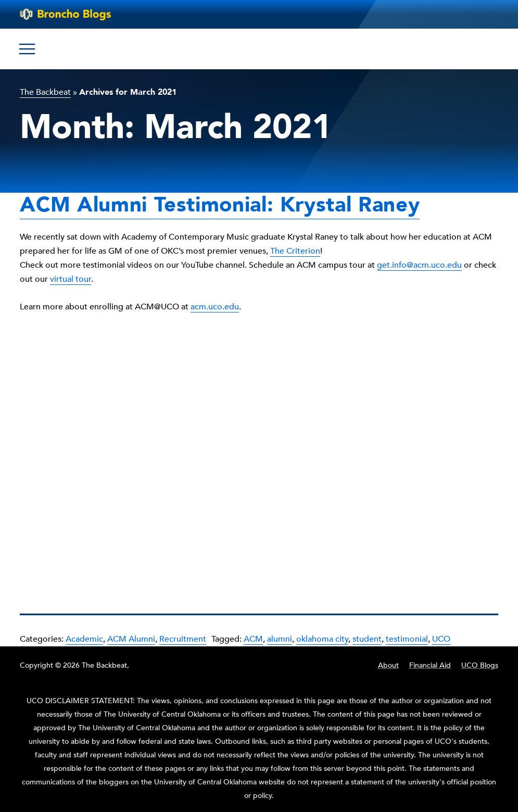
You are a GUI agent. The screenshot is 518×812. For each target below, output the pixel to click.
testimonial (407, 639)
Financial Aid (430, 665)
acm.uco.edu (215, 307)
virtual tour (71, 279)
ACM (253, 639)
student (367, 639)
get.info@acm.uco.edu (419, 265)
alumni (280, 639)
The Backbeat (45, 92)
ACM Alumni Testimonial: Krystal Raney (220, 205)
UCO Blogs (480, 665)
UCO (441, 639)
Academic (84, 639)
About (388, 665)
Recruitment (183, 639)
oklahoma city (322, 639)
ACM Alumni (131, 639)
